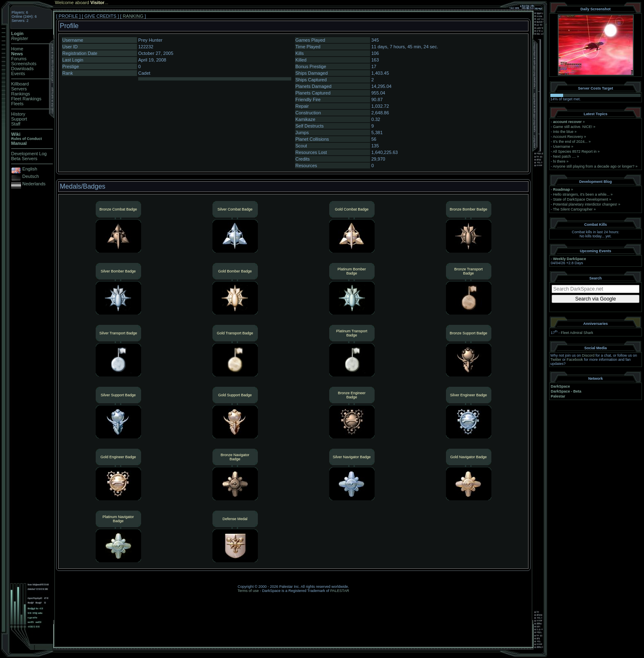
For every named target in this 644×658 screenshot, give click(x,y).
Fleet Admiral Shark (577, 333)
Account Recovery (568, 137)
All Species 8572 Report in (575, 151)
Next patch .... (565, 156)
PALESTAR (340, 591)
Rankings (21, 94)
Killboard (20, 84)
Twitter (556, 360)
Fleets (17, 104)
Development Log (29, 154)
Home (17, 49)
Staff (16, 124)
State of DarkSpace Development (581, 199)
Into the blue (564, 132)
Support (19, 119)
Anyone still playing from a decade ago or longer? (594, 166)
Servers (19, 89)
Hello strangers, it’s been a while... (581, 194)
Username (562, 147)
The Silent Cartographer (573, 209)
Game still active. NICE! (573, 127)
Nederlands (34, 184)
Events (18, 73)
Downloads (22, 69)
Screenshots (24, 64)
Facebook (575, 360)
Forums (19, 59)
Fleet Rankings (26, 99)
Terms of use (248, 591)
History (18, 114)
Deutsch (31, 176)
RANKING (133, 16)
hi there (559, 161)
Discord (589, 355)
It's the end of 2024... (571, 142)
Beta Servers (24, 159)
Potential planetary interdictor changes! (585, 204)
